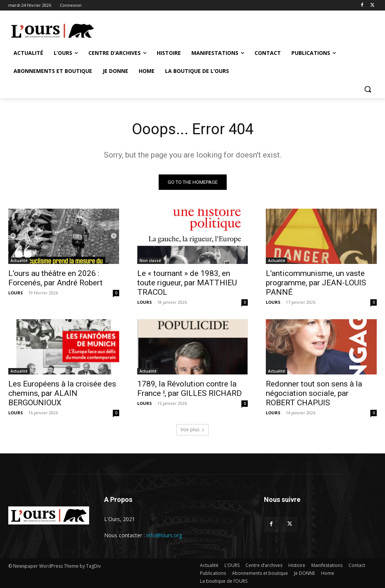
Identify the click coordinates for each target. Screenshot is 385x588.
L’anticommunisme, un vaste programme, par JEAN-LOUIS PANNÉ (316, 283)
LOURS (16, 293)
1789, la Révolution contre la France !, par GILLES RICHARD (189, 389)
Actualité (19, 261)
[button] (368, 89)
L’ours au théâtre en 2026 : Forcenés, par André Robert (55, 278)
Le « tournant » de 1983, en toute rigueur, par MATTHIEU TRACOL (187, 283)
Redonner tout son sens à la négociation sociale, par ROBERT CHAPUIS (314, 394)
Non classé (150, 261)
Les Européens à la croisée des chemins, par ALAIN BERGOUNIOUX (62, 394)
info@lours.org (164, 535)
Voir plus (192, 430)
